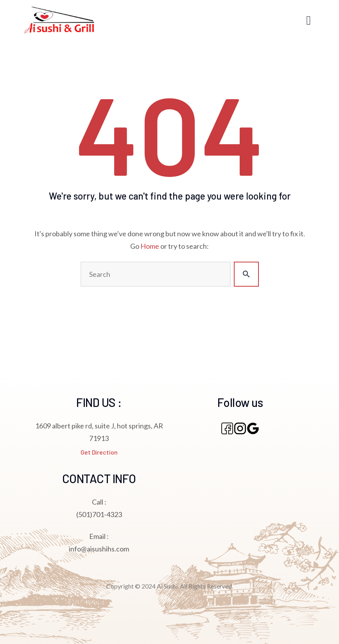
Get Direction (99, 452)
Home (150, 246)
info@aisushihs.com (99, 549)
